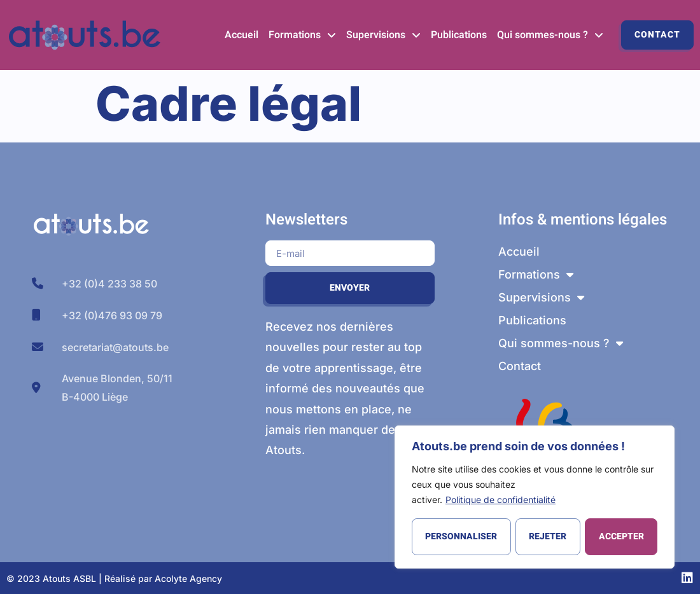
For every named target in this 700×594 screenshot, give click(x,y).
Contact (657, 35)
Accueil (241, 35)
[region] (535, 497)
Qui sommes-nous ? (550, 35)
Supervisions (383, 35)
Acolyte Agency (188, 578)
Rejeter (548, 536)
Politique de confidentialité (500, 500)
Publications (459, 35)
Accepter (621, 536)
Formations (302, 35)
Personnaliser (461, 536)
